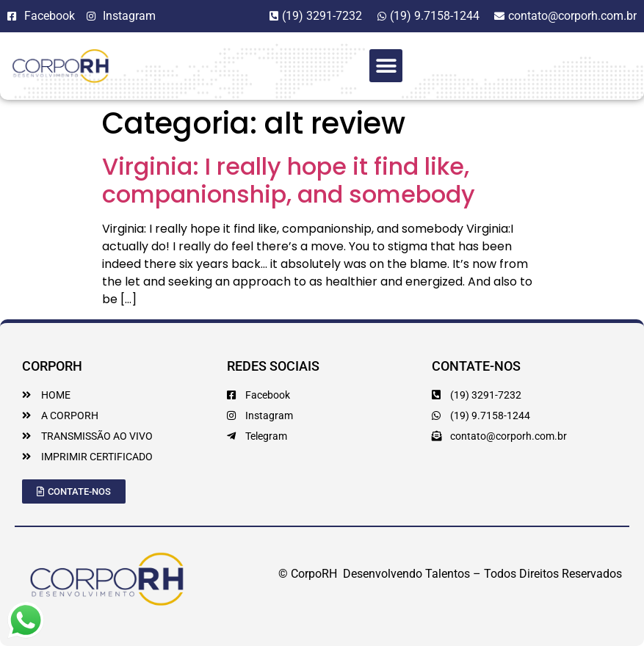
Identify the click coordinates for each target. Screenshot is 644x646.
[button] (386, 66)
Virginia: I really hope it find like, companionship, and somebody (289, 180)
